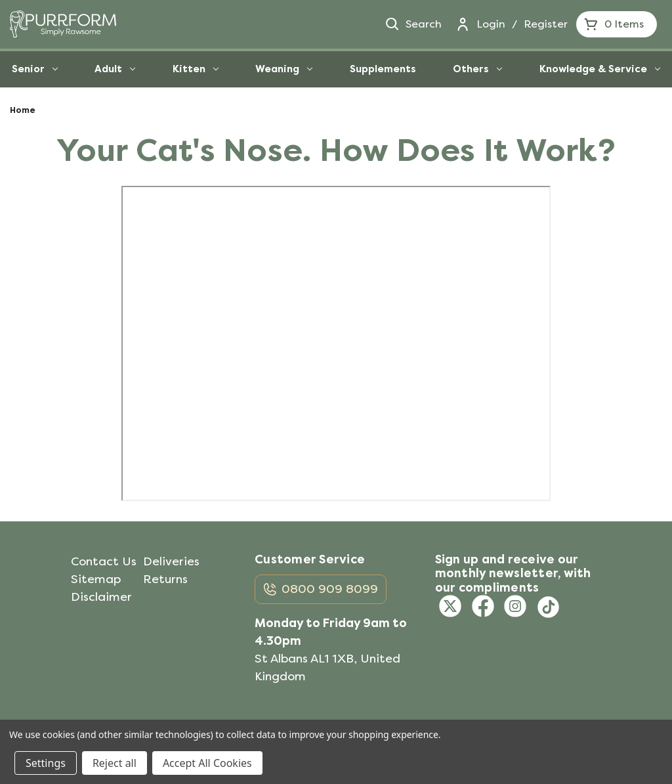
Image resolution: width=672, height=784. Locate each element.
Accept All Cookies (207, 763)
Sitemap (96, 579)
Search (413, 24)
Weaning (284, 69)
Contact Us (104, 561)
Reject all (115, 763)
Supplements (383, 69)
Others (477, 69)
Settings (46, 763)
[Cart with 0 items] (617, 24)
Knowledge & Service (600, 69)
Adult (115, 69)
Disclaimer (101, 597)
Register (546, 24)
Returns (165, 579)
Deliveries (171, 561)
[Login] (463, 24)
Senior (35, 69)
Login (491, 24)
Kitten (196, 69)
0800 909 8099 (330, 589)
